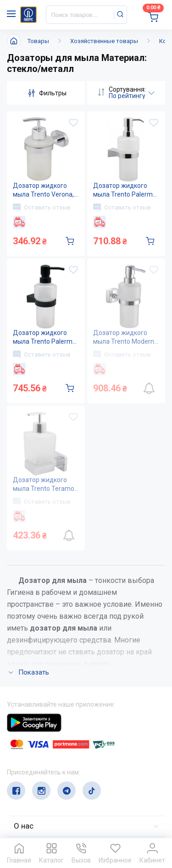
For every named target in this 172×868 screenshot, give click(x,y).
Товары (38, 41)
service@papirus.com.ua (51, 777)
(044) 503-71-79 (49, 759)
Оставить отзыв (42, 207)
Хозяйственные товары (104, 41)
